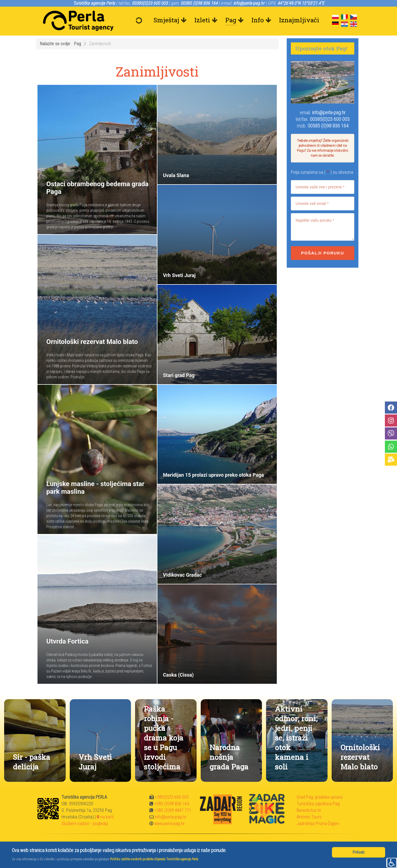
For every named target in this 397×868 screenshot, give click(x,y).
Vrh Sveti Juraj (95, 762)
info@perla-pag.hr (329, 112)
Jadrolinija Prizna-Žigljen (318, 824)
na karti (105, 817)
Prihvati (359, 852)
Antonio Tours (309, 817)
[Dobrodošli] (140, 20)
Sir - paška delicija (32, 762)
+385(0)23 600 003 (172, 797)
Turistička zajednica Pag (318, 804)
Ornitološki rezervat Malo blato (360, 757)
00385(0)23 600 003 (330, 119)
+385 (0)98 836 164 (172, 804)
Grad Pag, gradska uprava (320, 797)
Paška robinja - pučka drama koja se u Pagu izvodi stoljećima (164, 738)
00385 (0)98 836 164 (328, 126)
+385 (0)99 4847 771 (173, 810)
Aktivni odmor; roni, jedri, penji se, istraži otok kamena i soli (296, 738)
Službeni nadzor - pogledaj (85, 824)
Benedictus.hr (309, 810)
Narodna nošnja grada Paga (229, 757)
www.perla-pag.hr (170, 824)
